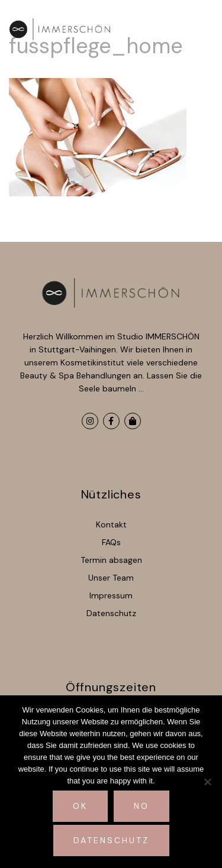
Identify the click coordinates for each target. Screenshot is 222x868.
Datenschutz (111, 840)
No (141, 806)
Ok (80, 806)
